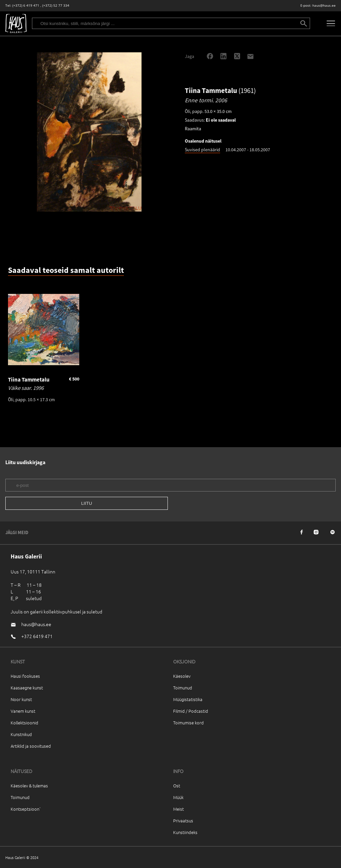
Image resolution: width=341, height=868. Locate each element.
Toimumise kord (188, 723)
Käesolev (182, 676)
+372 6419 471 (37, 636)
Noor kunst (21, 699)
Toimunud (183, 688)
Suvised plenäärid (202, 150)
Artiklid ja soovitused (31, 746)
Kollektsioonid (24, 723)
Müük (178, 797)
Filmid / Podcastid (191, 711)
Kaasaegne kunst (27, 688)
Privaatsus (183, 821)
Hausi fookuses (25, 676)
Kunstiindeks (185, 832)
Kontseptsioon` (26, 809)
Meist (178, 809)
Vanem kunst (23, 711)
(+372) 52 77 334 (56, 5)
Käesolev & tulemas (29, 786)
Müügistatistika (188, 699)
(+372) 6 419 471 (26, 5)
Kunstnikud (21, 734)
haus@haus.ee (324, 5)
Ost (177, 786)
